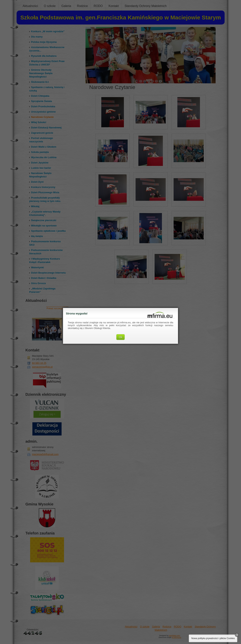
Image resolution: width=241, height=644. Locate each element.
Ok (120, 337)
